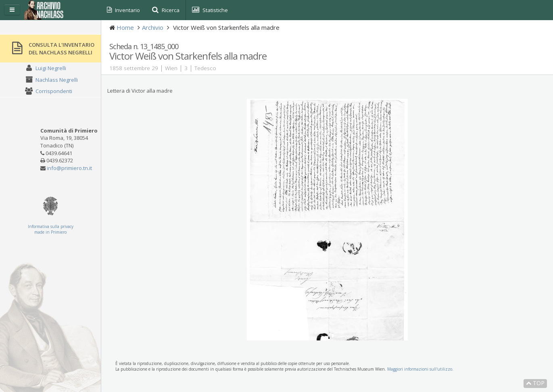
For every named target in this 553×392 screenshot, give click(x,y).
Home (125, 27)
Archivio (153, 27)
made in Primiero (50, 232)
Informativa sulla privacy (51, 226)
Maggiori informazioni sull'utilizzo (420, 369)
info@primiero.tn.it (69, 168)
